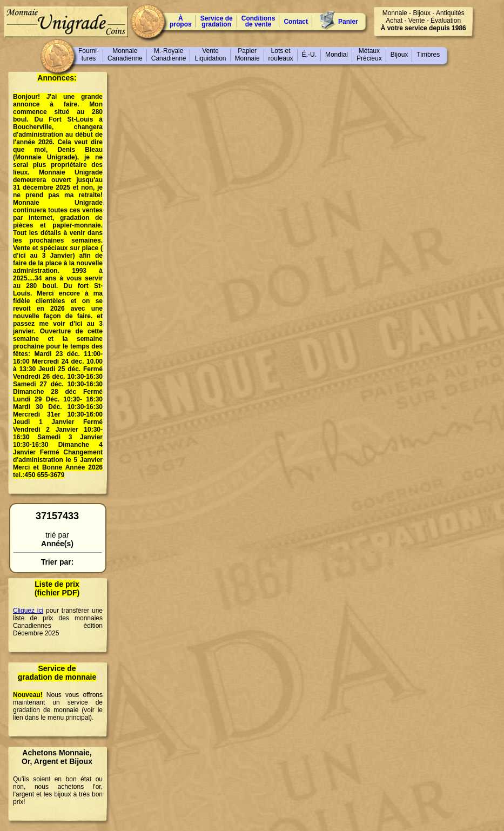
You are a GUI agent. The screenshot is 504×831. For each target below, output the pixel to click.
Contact (296, 22)
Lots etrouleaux (281, 55)
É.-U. (309, 55)
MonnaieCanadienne (125, 55)
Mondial (337, 55)
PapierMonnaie (247, 55)
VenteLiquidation (210, 55)
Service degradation (217, 21)
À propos (181, 21)
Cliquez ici (28, 611)
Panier (348, 22)
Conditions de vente (258, 21)
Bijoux (399, 55)
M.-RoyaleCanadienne (169, 55)
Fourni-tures (89, 55)
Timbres (428, 55)
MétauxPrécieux (369, 55)
